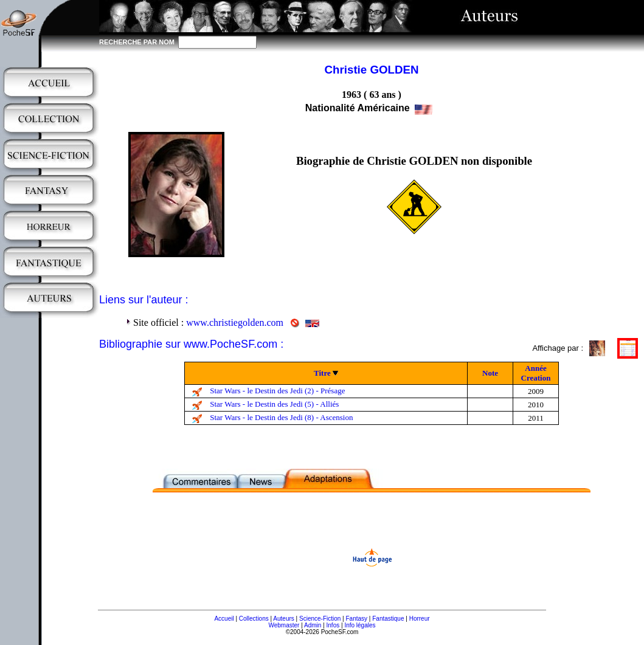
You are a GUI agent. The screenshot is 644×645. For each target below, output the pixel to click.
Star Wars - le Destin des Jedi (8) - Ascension (281, 417)
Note (490, 373)
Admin (313, 625)
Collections (254, 619)
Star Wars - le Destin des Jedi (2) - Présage (277, 391)
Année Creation (536, 373)
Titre (322, 373)
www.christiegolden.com (235, 322)
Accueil (224, 619)
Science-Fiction (320, 619)
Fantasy (357, 619)
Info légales (360, 625)
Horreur (420, 619)
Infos (333, 625)
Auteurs (283, 619)
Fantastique (388, 619)
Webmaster (284, 625)
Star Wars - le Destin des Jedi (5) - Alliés (274, 404)
